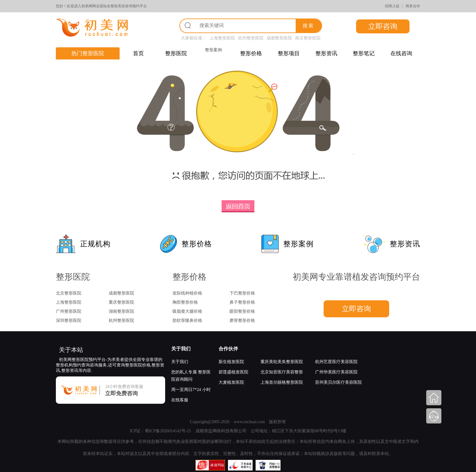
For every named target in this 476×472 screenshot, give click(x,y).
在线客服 (180, 400)
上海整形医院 (222, 38)
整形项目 (289, 53)
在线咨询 (401, 53)
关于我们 (181, 349)
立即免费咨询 (121, 393)
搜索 (308, 26)
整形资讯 (326, 53)
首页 (138, 53)
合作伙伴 (228, 349)
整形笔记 (364, 53)
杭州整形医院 (251, 38)
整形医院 (176, 53)
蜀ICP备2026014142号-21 (168, 431)
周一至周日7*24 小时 (191, 390)
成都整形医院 (279, 38)
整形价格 (251, 53)
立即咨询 (383, 26)
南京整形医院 (308, 38)
